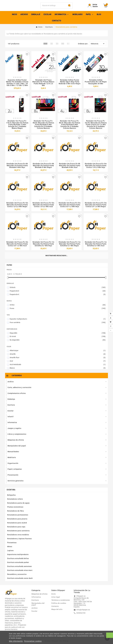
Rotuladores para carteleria (18, 534)
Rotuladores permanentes (18, 518)
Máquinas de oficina (40, 597)
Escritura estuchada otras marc (20, 573)
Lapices (10, 553)
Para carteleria (58, 325)
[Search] (69, 7)
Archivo (35, 611)
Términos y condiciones (61, 603)
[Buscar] (53, 7)
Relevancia (98, 47)
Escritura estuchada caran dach (20, 581)
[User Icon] (94, 7)
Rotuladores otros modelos (18, 538)
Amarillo (58, 357)
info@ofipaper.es (83, 613)
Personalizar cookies (33, 641)
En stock (58, 339)
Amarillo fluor (58, 360)
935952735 (81, 616)
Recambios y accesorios (17, 577)
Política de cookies (59, 606)
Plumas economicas (15, 510)
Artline (58, 308)
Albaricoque (58, 353)
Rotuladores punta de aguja (18, 506)
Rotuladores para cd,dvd (17, 526)
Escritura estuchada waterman (20, 569)
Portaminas (12, 546)
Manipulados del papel (38, 607)
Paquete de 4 (58, 297)
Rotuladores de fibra (16, 514)
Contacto (55, 609)
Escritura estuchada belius (18, 561)
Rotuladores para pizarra (17, 522)
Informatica (36, 600)
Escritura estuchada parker (18, 565)
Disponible (58, 336)
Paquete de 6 (58, 294)
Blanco (58, 371)
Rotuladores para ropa (16, 530)
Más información (16, 641)
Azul (58, 364)
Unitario (58, 290)
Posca (58, 311)
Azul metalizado (58, 367)
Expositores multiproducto (18, 557)
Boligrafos (11, 498)
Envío (54, 597)
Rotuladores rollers (15, 502)
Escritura (11, 493)
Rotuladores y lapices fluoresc (20, 542)
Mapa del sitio (57, 612)
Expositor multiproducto (58, 322)
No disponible (58, 343)
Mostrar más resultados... (57, 259)
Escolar (34, 614)
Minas (10, 550)
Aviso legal (56, 600)
